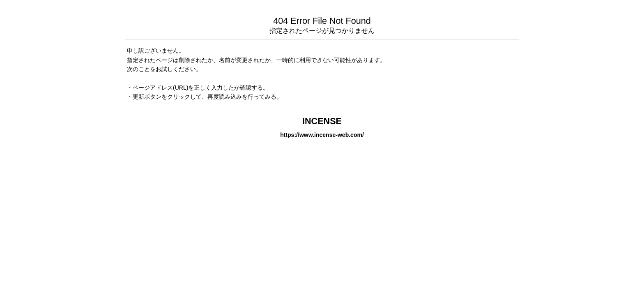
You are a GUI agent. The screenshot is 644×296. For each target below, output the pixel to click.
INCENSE (322, 121)
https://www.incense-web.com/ (322, 135)
